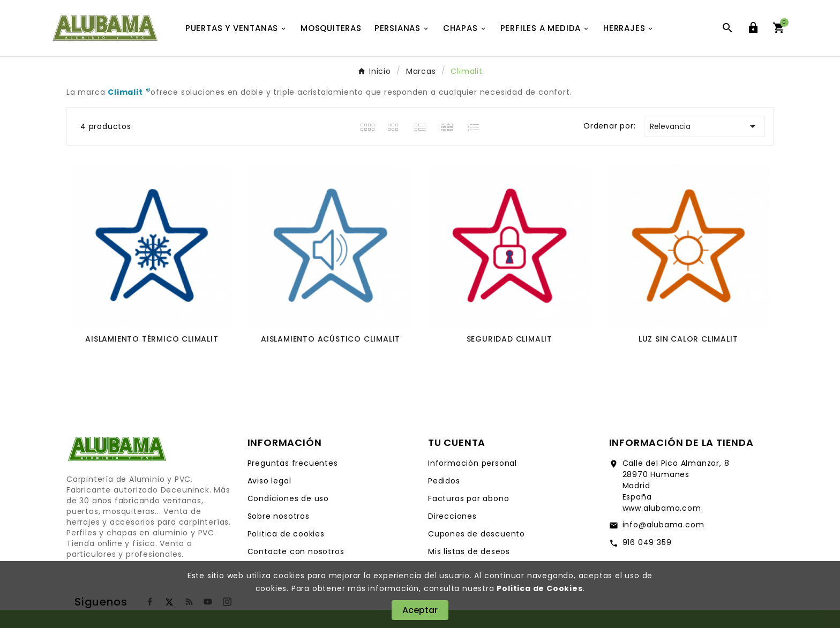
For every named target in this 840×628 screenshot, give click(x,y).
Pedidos (444, 481)
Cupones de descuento (477, 534)
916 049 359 (647, 542)
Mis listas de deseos (469, 551)
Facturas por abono (468, 498)
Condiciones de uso (288, 498)
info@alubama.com (663, 525)
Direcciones (452, 516)
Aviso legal (269, 481)
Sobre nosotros (279, 516)
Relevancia (704, 126)
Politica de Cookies (539, 588)
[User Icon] (753, 28)
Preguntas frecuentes (293, 463)
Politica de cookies (286, 534)
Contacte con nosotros (296, 551)
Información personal (472, 463)
